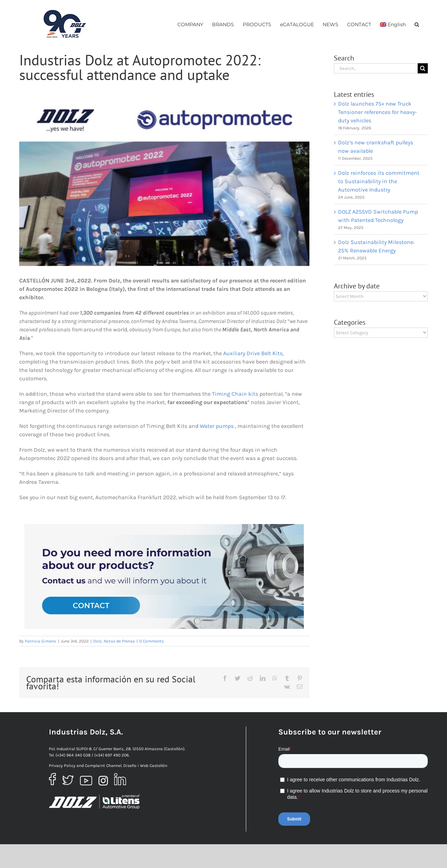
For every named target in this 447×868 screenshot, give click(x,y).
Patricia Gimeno (41, 641)
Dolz (97, 641)
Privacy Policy (62, 766)
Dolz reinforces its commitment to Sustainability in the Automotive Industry (379, 181)
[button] (417, 24)
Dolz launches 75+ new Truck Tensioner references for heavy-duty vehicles (378, 112)
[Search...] (376, 68)
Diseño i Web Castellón (145, 766)
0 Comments (152, 641)
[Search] (423, 68)
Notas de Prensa (119, 641)
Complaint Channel (103, 766)
